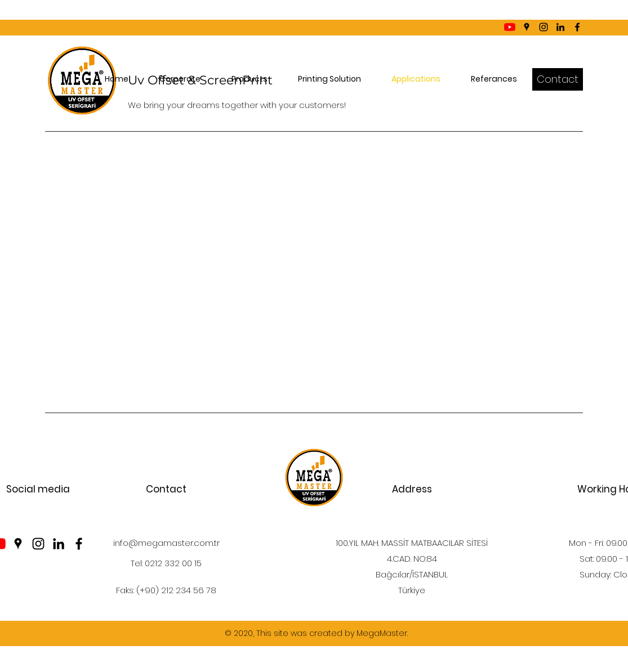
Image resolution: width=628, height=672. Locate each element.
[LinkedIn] (560, 27)
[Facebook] (577, 27)
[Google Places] (527, 27)
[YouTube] (510, 27)
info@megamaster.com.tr (166, 543)
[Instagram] (544, 27)
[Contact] (558, 79)
